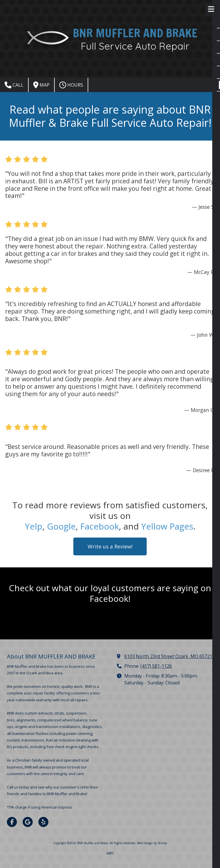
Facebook (100, 526)
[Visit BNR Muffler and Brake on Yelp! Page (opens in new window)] (43, 822)
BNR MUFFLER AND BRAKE (135, 33)
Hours (71, 85)
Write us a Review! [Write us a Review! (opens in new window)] (110, 546)
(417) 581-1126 (156, 666)
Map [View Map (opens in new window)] (41, 85)
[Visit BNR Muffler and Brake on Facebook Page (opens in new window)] (12, 822)
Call (14, 85)
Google (61, 526)
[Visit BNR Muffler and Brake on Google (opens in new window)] (28, 822)
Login (110, 853)
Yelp (34, 526)
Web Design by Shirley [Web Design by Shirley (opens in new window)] (152, 843)
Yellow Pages (167, 526)
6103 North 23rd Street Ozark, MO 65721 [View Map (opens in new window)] (168, 656)
